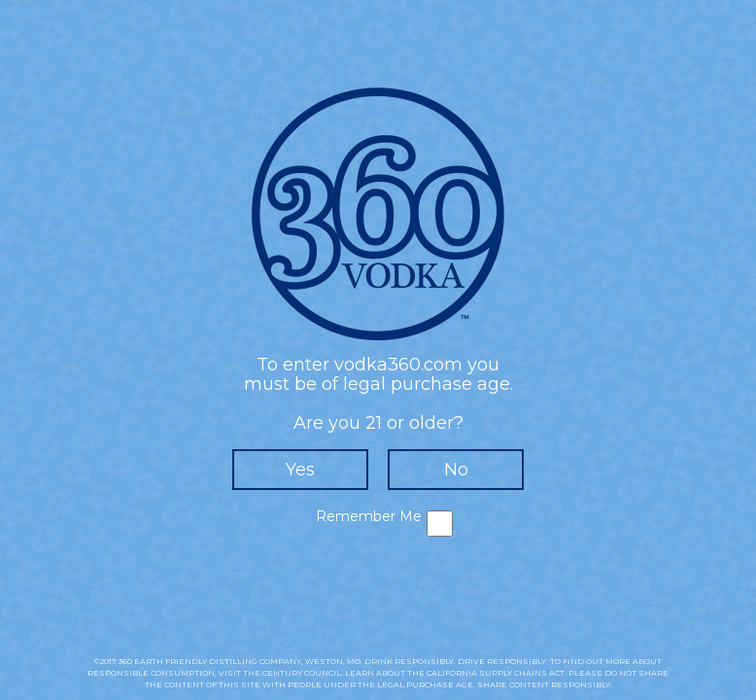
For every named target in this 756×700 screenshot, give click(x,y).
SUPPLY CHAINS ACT (522, 673)
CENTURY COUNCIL (302, 673)
